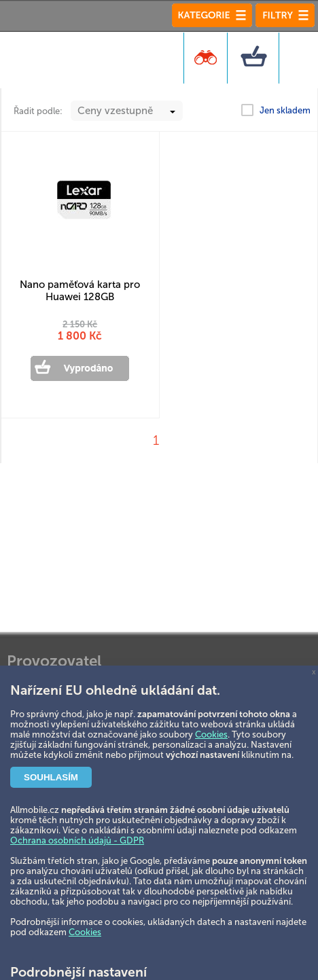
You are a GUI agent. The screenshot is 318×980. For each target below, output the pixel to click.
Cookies (211, 734)
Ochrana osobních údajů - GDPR (77, 840)
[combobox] (127, 111)
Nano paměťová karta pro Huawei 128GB (80, 291)
